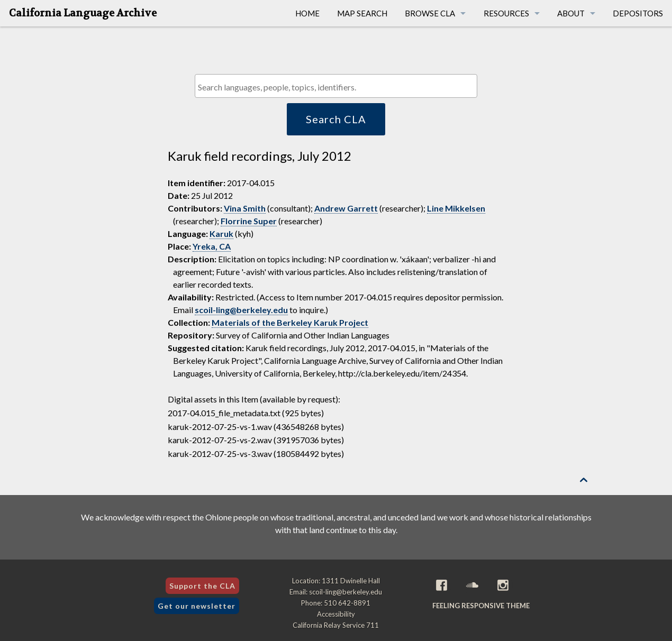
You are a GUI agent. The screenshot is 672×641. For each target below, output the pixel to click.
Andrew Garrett (346, 208)
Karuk (221, 233)
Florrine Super (249, 221)
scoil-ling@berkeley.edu (241, 310)
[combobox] (336, 86)
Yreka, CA (212, 246)
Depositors (638, 13)
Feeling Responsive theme (481, 606)
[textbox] (338, 87)
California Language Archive (83, 13)
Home (307, 13)
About (571, 13)
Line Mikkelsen (456, 208)
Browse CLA (430, 13)
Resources (506, 13)
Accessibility (336, 614)
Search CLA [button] (336, 119)
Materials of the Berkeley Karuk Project (290, 322)
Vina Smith (245, 208)
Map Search (362, 13)
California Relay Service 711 (336, 625)
